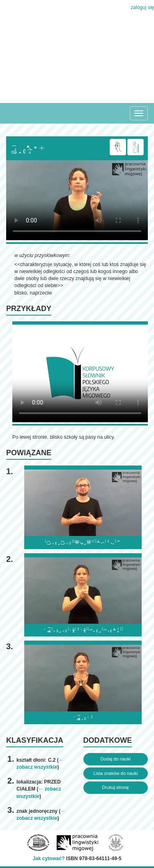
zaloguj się (142, 7)
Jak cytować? (48, 859)
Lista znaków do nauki (115, 773)
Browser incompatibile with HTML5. (77, 200)
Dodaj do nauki (116, 759)
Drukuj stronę (116, 787)
